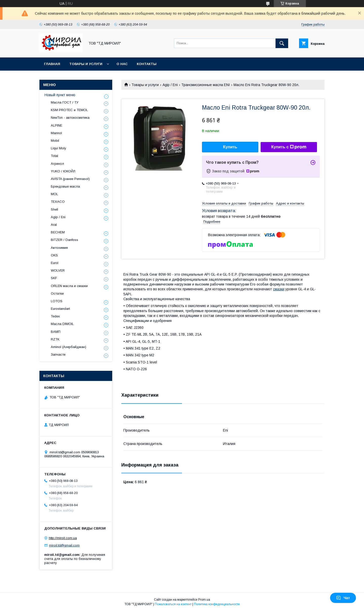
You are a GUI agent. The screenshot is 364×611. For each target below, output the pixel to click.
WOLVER (58, 270)
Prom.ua (204, 600)
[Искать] (282, 43)
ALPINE (56, 125)
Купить (230, 147)
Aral (54, 225)
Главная (52, 64)
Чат (343, 598)
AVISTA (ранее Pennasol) (70, 179)
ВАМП (56, 332)
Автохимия (59, 248)
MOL (54, 194)
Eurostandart (60, 309)
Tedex (55, 316)
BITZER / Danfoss (64, 240)
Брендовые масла (65, 186)
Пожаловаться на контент (173, 604)
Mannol (56, 133)
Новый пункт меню (60, 95)
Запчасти (58, 354)
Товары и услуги (86, 64)
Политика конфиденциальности (217, 604)
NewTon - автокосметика (70, 118)
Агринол (57, 164)
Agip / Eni (170, 85)
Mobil (55, 141)
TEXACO (58, 202)
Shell (54, 209)
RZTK (55, 339)
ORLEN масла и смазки (69, 286)
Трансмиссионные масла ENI (206, 85)
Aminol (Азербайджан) (69, 347)
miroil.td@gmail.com (64, 545)
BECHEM (58, 232)
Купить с (289, 147)
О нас (122, 64)
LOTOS (57, 301)
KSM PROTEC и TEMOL (69, 110)
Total (54, 156)
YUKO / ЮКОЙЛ (63, 171)
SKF (54, 278)
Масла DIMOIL (62, 324)
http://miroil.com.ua (63, 538)
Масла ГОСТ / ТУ (65, 102)
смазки (279, 289)
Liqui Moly (59, 148)
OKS (54, 255)
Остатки (57, 293)
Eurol (55, 263)
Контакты (147, 64)
